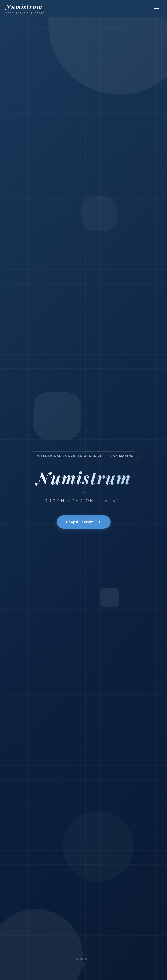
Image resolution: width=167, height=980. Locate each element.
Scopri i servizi (84, 522)
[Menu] (157, 9)
